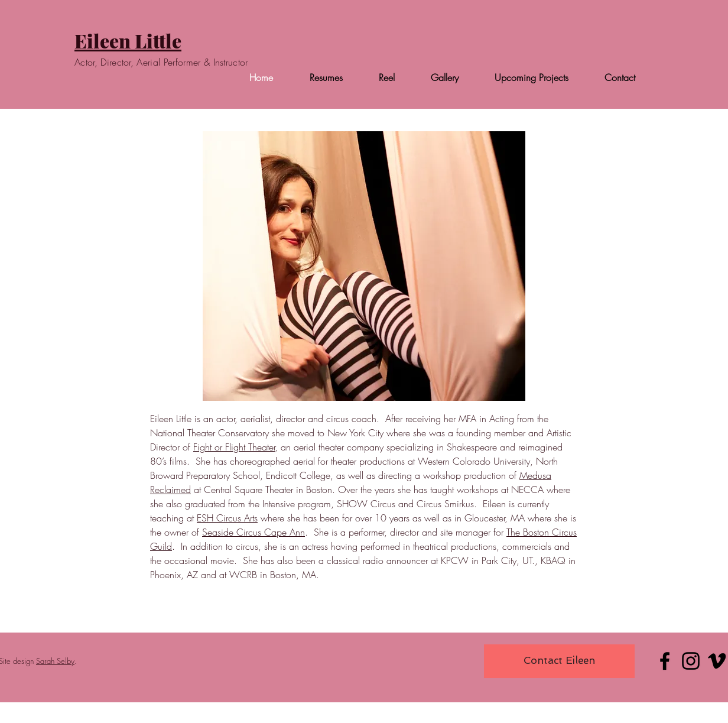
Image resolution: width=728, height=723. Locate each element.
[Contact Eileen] (559, 661)
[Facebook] (665, 661)
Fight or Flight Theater (234, 447)
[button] (364, 266)
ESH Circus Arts (227, 518)
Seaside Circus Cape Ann (253, 532)
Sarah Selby (55, 661)
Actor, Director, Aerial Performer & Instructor (161, 62)
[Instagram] (691, 661)
